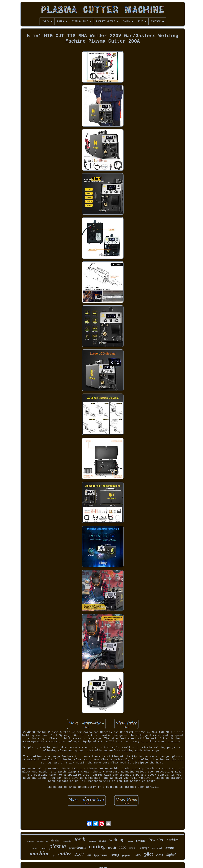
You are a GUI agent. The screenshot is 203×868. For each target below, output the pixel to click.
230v (138, 855)
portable (141, 841)
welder (173, 840)
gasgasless (127, 855)
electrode (92, 841)
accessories (67, 841)
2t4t (89, 855)
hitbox (157, 847)
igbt (123, 847)
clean (160, 855)
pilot (149, 854)
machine (39, 854)
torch (80, 839)
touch (112, 848)
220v (79, 854)
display (55, 841)
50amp (115, 855)
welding (117, 839)
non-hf (130, 841)
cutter (65, 854)
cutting (97, 847)
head (44, 848)
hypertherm (101, 855)
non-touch (77, 847)
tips (54, 856)
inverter (156, 839)
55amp (102, 841)
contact (35, 848)
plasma (58, 846)
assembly (30, 841)
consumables (42, 841)
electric (170, 848)
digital (171, 854)
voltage (144, 848)
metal (133, 848)
